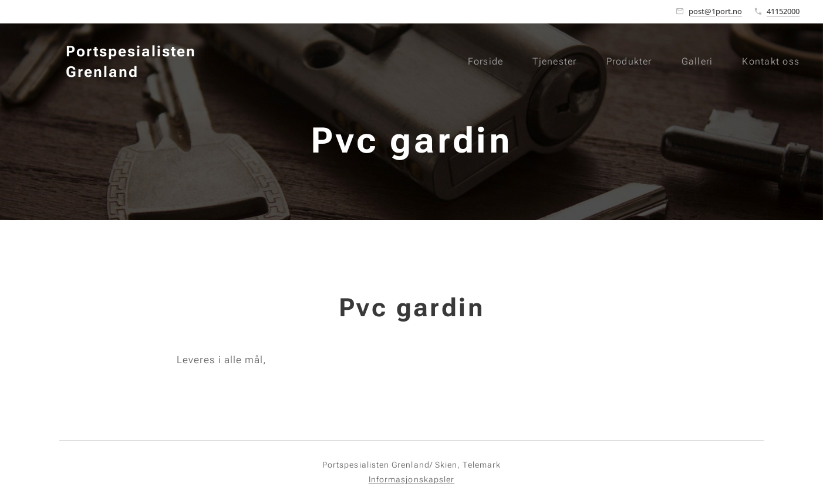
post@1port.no (715, 11)
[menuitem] (483, 62)
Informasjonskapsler (411, 479)
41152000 (783, 11)
